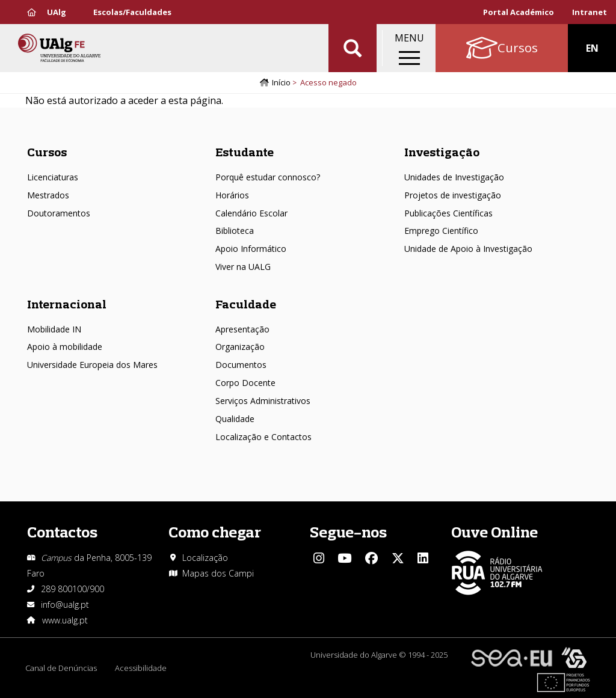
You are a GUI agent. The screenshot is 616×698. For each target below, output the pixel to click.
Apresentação (242, 329)
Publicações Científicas (448, 213)
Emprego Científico (441, 231)
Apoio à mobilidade (65, 347)
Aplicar (353, 48)
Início (281, 82)
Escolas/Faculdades (132, 12)
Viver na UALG (243, 267)
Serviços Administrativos (263, 401)
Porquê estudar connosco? (268, 177)
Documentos (241, 365)
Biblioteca (235, 231)
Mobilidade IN (54, 329)
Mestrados (48, 195)
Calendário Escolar (251, 213)
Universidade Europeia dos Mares (92, 365)
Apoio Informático (251, 249)
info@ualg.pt (65, 605)
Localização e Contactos (263, 437)
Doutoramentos (59, 213)
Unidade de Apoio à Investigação (468, 249)
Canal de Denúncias (61, 668)
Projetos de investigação (453, 195)
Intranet (590, 12)
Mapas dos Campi (218, 573)
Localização (205, 558)
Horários (232, 195)
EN (592, 48)
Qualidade (235, 419)
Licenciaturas (53, 177)
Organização (240, 347)
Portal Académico (519, 12)
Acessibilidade (141, 668)
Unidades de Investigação (454, 177)
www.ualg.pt (65, 620)
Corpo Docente (245, 383)
